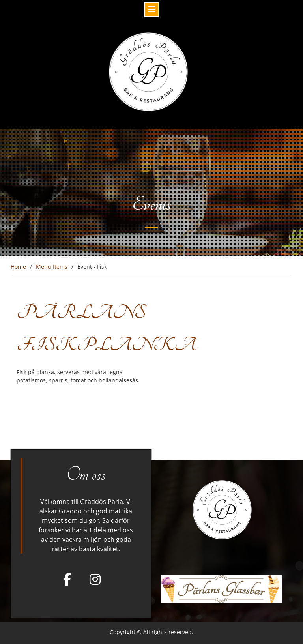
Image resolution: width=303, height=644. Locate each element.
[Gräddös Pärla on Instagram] (95, 579)
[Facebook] (67, 579)
